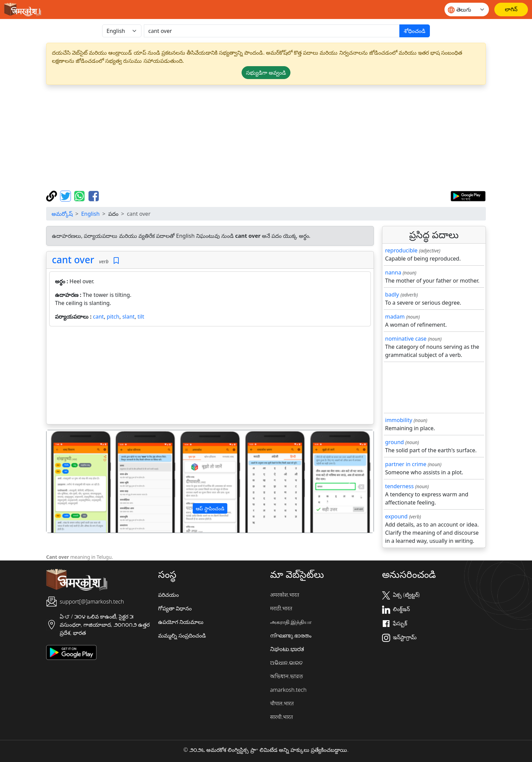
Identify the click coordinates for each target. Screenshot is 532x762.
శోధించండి (415, 31)
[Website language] (467, 9)
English (90, 214)
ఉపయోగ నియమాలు (181, 622)
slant (128, 317)
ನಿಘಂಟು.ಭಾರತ (287, 649)
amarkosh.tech (288, 690)
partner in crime (406, 464)
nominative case (406, 339)
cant (98, 317)
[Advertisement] (266, 138)
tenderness (399, 486)
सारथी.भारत (281, 717)
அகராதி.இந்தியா (291, 622)
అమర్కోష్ (62, 214)
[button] (71, 481)
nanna (393, 272)
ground (394, 442)
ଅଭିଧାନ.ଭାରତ (286, 663)
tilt (141, 317)
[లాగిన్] (511, 9)
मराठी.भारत (281, 608)
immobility (399, 420)
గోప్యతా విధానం (175, 608)
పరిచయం (168, 595)
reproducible (401, 250)
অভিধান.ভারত (287, 676)
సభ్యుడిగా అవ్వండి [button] (266, 73)
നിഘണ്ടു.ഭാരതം (291, 635)
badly (392, 294)
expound (396, 516)
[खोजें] (272, 31)
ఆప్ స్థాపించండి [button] (210, 508)
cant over (73, 260)
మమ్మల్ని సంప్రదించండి (182, 635)
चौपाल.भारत (282, 703)
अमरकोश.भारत (285, 595)
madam (395, 317)
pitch (113, 317)
